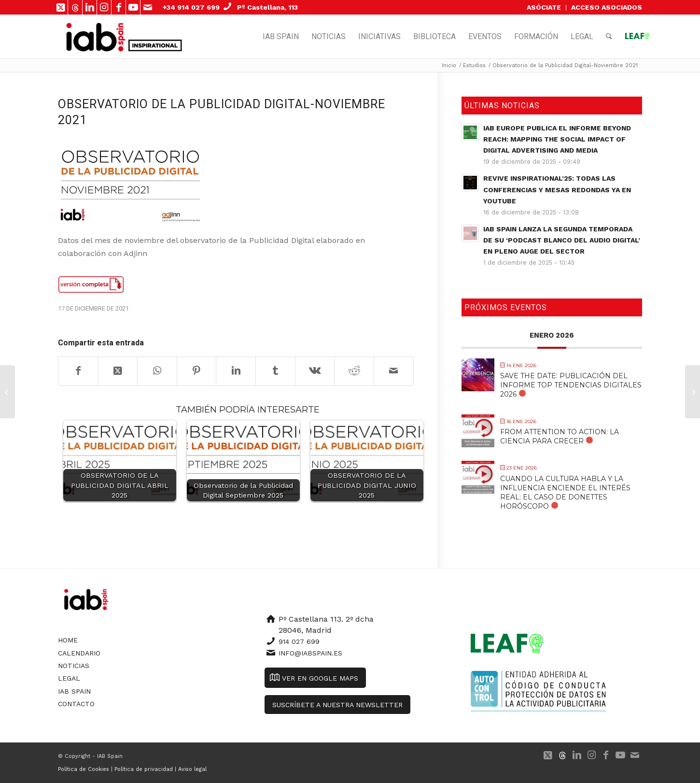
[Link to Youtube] (133, 7)
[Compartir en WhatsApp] (157, 371)
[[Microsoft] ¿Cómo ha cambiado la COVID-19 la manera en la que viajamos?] (693, 392)
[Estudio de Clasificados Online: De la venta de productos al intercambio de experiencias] (7, 392)
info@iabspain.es (310, 653)
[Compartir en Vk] (315, 371)
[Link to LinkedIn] (90, 7)
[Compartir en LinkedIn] (236, 371)
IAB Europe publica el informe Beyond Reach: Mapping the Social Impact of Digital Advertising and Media (557, 139)
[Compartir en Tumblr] (275, 371)
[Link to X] (61, 7)
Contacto (76, 704)
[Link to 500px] (75, 7)
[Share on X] (118, 371)
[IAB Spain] (96, 37)
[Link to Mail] (148, 7)
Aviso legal (192, 769)
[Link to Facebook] (119, 7)
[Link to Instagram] (104, 7)
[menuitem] (544, 8)
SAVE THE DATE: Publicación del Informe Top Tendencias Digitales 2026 (571, 385)
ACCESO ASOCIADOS (607, 7)
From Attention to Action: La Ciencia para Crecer (560, 436)
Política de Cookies (84, 769)
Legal (69, 678)
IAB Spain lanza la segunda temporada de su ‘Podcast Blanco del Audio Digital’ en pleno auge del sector (562, 240)
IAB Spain (74, 691)
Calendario (79, 653)
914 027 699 (299, 641)
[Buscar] (609, 37)
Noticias (74, 666)
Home (68, 640)
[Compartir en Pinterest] (197, 371)
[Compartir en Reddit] (354, 371)
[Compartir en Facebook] (78, 371)
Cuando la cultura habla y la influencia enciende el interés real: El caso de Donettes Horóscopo (565, 493)
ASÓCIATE (544, 7)
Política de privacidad (144, 769)
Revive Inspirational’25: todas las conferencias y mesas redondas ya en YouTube (557, 189)
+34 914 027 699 (191, 7)
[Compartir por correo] (394, 371)
